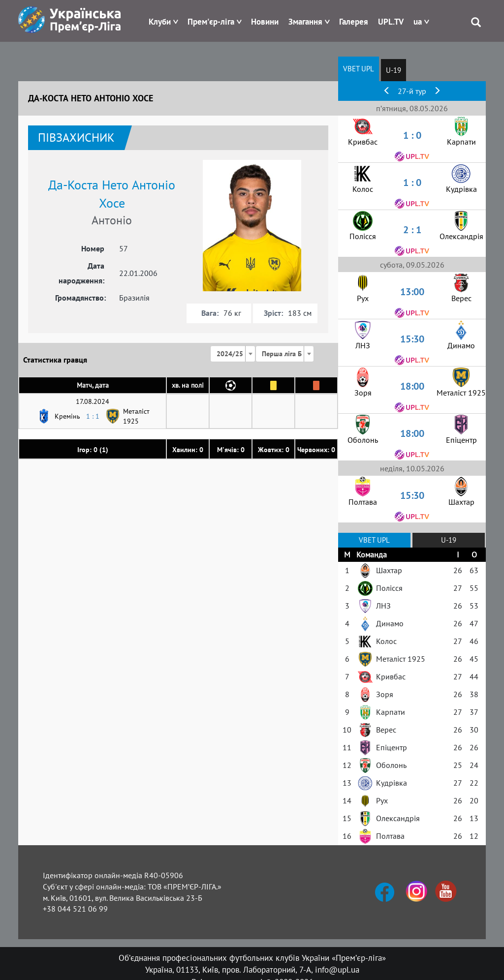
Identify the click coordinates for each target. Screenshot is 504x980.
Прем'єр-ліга (211, 22)
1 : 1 (93, 416)
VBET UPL (359, 69)
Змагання (305, 22)
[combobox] (233, 354)
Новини (265, 22)
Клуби (160, 22)
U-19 (394, 70)
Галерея (354, 22)
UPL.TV (391, 22)
